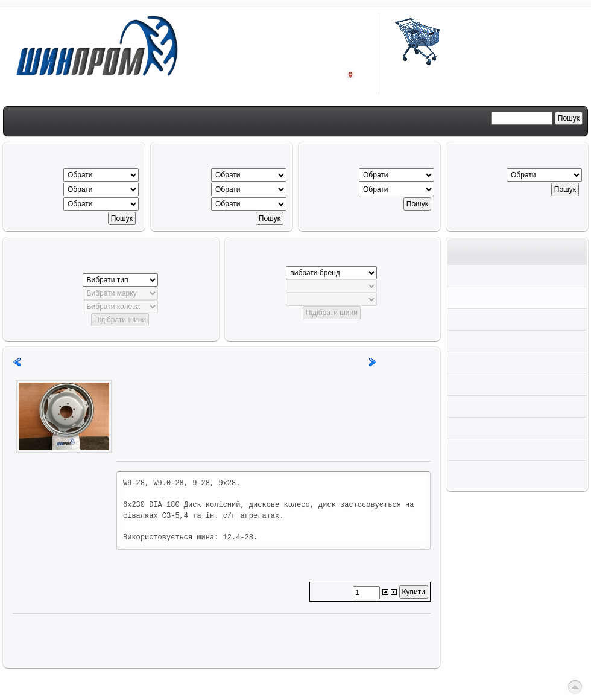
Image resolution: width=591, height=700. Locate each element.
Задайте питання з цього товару (177, 445)
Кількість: (332, 592)
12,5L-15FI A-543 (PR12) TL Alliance (100, 362)
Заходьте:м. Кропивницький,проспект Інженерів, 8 (306, 65)
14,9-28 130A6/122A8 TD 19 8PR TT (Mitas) (275, 362)
